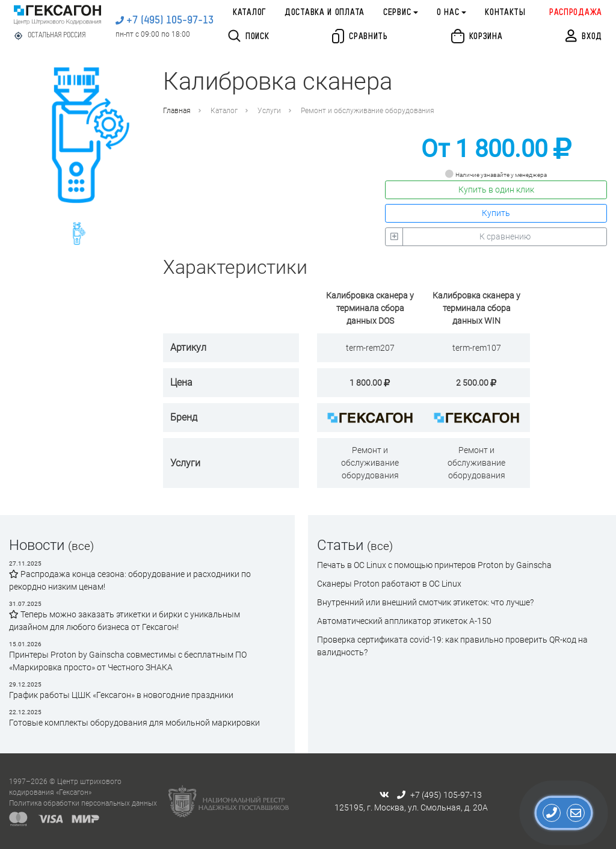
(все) (81, 546)
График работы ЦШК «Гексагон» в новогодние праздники (121, 695)
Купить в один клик (496, 190)
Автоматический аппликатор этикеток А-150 (404, 621)
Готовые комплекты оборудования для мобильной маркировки (134, 723)
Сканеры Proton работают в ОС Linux (389, 584)
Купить (496, 213)
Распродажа (576, 13)
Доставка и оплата (325, 13)
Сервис (397, 13)
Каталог (249, 13)
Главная (177, 111)
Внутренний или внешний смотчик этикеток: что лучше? (425, 602)
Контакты (505, 13)
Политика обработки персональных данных (83, 803)
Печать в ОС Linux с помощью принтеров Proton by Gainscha (434, 565)
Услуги (269, 111)
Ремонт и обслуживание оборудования (368, 111)
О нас (448, 13)
